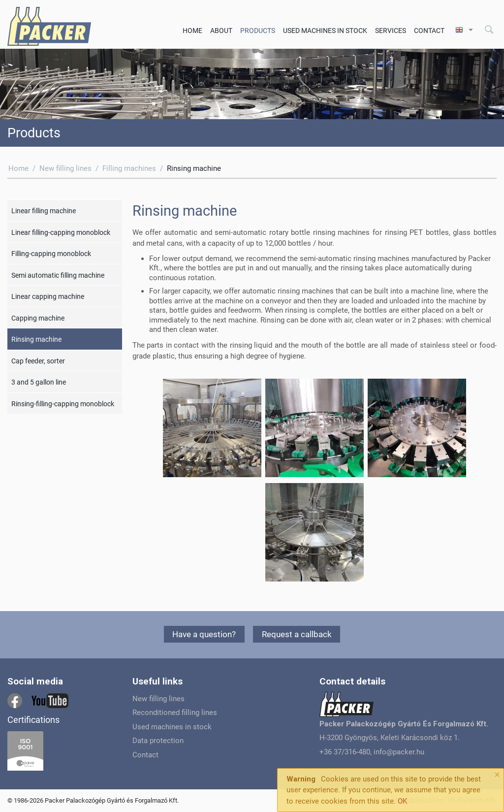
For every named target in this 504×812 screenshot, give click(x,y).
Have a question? (204, 634)
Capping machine (38, 318)
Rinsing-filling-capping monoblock (63, 404)
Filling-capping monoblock (51, 254)
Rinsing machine (36, 339)
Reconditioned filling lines (175, 713)
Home (192, 31)
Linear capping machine (48, 296)
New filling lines (65, 168)
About (221, 31)
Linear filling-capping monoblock (61, 232)
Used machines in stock (325, 31)
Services (391, 31)
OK (402, 801)
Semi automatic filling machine (58, 275)
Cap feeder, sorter (38, 361)
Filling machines (129, 168)
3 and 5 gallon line (39, 382)
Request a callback (297, 634)
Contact (429, 31)
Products (258, 31)
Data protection (158, 741)
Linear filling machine (44, 211)
